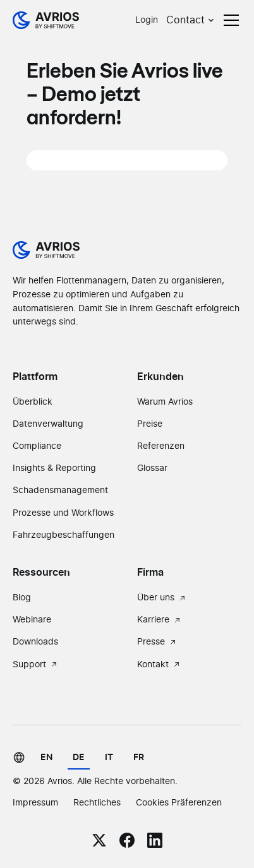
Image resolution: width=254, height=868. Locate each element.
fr (139, 757)
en (46, 757)
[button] (191, 20)
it (109, 757)
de (79, 757)
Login (147, 20)
